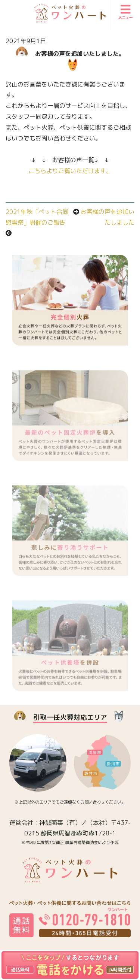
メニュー (125, 12)
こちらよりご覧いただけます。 (70, 171)
